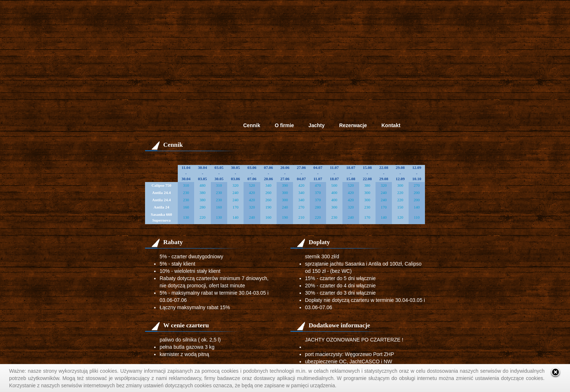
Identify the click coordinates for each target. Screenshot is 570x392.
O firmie (284, 125)
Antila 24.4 (161, 193)
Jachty (317, 125)
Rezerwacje (353, 125)
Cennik (252, 125)
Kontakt (391, 125)
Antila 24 (161, 207)
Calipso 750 (162, 185)
